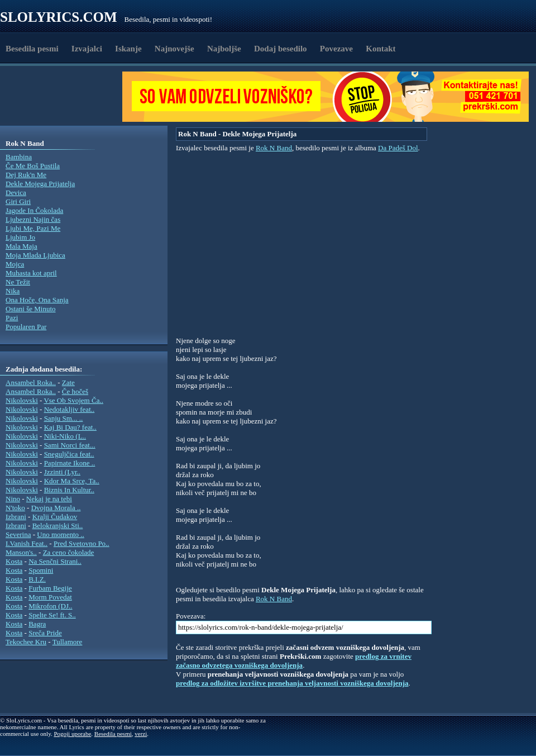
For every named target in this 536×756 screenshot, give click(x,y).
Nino (13, 499)
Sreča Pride (45, 633)
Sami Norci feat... (70, 445)
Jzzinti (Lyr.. (62, 472)
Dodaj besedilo (281, 49)
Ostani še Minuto (31, 309)
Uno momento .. (61, 534)
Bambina (19, 157)
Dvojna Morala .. (56, 508)
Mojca (15, 264)
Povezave (336, 49)
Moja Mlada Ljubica (35, 255)
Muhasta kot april (31, 273)
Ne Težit (18, 282)
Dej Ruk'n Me (26, 175)
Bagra (37, 624)
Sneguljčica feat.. (69, 454)
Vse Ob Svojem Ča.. (73, 400)
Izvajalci (87, 49)
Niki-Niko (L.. (65, 436)
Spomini (41, 570)
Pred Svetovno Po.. (82, 543)
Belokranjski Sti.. (58, 526)
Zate (68, 382)
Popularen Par (26, 327)
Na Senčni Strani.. (55, 561)
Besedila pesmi (32, 49)
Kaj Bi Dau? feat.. (70, 427)
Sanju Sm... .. (64, 418)
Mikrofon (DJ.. (50, 606)
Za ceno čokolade (69, 552)
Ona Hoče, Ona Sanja (37, 300)
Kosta (14, 561)
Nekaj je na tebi (49, 499)
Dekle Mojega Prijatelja (40, 184)
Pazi (12, 318)
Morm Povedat (50, 597)
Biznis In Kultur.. (69, 490)
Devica (16, 192)
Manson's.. (21, 552)
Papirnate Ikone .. (70, 463)
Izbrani (16, 517)
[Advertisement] (65, 97)
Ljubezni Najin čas (33, 219)
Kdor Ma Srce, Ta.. (72, 481)
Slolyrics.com (59, 17)
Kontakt (381, 49)
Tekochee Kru (26, 642)
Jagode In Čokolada (34, 210)
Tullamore (68, 642)
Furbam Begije (50, 588)
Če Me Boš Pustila (33, 166)
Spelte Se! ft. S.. (52, 615)
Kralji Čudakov (55, 517)
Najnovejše (174, 49)
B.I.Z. (37, 579)
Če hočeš (75, 391)
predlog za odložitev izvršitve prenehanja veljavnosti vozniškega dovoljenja (292, 683)
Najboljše (224, 49)
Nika (13, 291)
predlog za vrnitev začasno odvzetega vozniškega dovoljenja (294, 661)
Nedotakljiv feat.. (70, 409)
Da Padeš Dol (398, 148)
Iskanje (128, 49)
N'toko (15, 508)
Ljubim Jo (20, 237)
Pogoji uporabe (72, 734)
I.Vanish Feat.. (27, 543)
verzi (141, 734)
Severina (18, 534)
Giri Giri (18, 201)
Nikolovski (22, 400)
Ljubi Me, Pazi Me (33, 228)
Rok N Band (274, 148)
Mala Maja (21, 246)
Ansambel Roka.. (31, 382)
